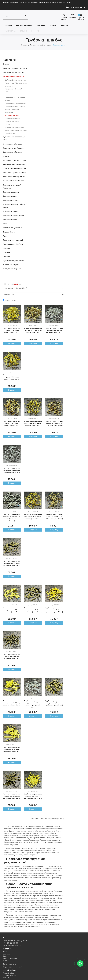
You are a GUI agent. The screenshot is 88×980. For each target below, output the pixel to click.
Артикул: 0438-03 (12, 465)
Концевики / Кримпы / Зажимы (13, 90)
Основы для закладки (11, 192)
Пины (7, 95)
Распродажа (10, 31)
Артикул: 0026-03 (54, 325)
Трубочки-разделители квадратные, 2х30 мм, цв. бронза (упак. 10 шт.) (12, 796)
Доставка (41, 25)
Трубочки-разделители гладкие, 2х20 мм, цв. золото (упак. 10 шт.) (12, 330)
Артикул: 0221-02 (12, 419)
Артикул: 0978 (12, 512)
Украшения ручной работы (13, 244)
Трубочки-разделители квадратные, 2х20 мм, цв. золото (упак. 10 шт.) (12, 703)
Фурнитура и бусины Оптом (13, 261)
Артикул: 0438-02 (54, 419)
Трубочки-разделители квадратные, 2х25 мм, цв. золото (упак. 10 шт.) (12, 750)
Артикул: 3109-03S (33, 698)
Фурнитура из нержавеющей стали (14, 138)
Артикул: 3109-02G (54, 605)
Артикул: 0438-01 (33, 419)
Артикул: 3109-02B (33, 605)
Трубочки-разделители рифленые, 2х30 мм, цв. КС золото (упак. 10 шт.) (54, 517)
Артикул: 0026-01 (12, 325)
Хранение (6, 257)
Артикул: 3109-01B (12, 558)
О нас (5, 961)
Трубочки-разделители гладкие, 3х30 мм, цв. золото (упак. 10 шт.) (12, 377)
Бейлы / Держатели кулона (16, 80)
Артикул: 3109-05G (33, 791)
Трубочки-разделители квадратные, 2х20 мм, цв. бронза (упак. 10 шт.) (12, 656)
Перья (5, 224)
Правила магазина (10, 959)
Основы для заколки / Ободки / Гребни (15, 206)
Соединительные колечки (15, 107)
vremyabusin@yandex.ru (12, 945)
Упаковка (6, 252)
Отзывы (23, 31)
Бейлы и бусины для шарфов (14, 165)
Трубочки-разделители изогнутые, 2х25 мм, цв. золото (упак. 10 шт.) (33, 424)
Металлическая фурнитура (40, 45)
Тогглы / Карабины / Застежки (13, 111)
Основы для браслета (11, 220)
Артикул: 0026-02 (33, 325)
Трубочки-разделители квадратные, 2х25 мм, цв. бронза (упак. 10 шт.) (54, 703)
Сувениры (7, 248)
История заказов (9, 975)
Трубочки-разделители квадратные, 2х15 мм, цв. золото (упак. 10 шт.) (54, 610)
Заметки (6, 978)
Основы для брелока (11, 211)
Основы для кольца (10, 196)
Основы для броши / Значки (13, 216)
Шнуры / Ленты (9, 232)
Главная (8, 25)
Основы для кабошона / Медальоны (12, 187)
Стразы (6, 156)
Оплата (53, 25)
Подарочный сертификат (13, 967)
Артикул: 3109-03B (12, 651)
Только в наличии (10, 300)
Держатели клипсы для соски (14, 169)
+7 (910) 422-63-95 (10, 943)
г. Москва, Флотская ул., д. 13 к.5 (15, 941)
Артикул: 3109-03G (12, 698)
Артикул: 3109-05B (12, 791)
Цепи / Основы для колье (12, 228)
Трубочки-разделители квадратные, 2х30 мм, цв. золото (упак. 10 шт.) (33, 796)
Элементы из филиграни (14, 127)
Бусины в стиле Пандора (12, 144)
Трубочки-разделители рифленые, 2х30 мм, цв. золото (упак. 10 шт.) (33, 517)
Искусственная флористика (14, 177)
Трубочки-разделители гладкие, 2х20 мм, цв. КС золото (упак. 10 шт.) (33, 330)
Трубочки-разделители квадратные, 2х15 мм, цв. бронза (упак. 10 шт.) (33, 610)
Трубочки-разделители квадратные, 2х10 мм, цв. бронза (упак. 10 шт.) (12, 563)
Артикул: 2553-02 (54, 512)
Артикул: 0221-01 (12, 372)
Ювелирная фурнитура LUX (13, 72)
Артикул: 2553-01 (33, 512)
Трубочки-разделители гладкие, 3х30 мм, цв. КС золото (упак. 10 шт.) (12, 424)
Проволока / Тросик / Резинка (14, 173)
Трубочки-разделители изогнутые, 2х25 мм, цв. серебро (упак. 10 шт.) (12, 470)
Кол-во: (7, 295)
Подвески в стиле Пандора (13, 148)
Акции (5, 952)
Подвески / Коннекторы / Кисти (15, 68)
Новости (35, 31)
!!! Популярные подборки (12, 269)
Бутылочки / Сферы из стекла (14, 160)
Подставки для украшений (13, 240)
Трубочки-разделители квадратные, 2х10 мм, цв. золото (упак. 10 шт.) (12, 610)
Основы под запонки (11, 200)
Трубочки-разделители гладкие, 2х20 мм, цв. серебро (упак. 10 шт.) (54, 330)
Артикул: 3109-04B (54, 698)
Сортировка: (9, 288)
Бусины (6, 64)
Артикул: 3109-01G (12, 605)
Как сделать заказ (24, 25)
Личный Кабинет (9, 973)
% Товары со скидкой (11, 265)
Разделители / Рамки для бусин (15, 99)
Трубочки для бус (60, 45)
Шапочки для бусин (12, 119)
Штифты (8, 125)
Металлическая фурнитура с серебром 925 (16, 132)
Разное (6, 236)
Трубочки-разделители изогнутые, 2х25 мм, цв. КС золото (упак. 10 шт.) (54, 424)
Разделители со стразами (15, 104)
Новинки (64, 25)
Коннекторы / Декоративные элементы (16, 85)
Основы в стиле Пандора (12, 152)
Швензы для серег (12, 122)
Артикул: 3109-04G (12, 745)
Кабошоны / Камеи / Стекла (13, 181)
